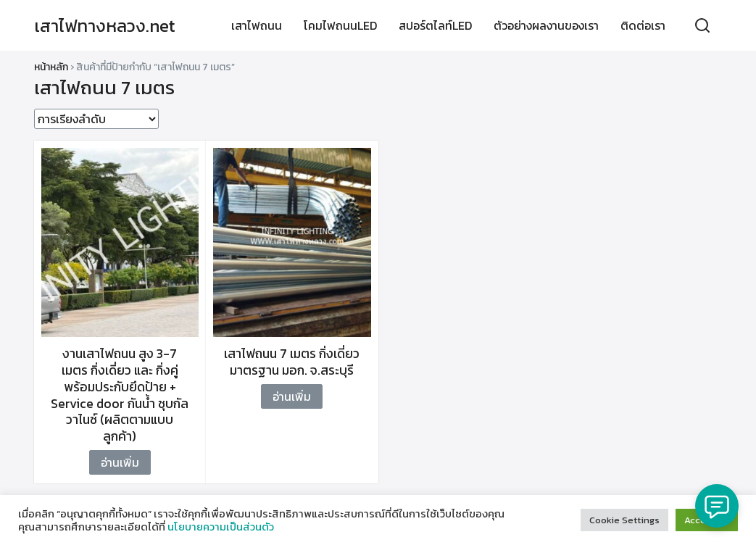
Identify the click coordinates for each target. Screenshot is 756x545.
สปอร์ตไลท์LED (435, 25)
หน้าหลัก (51, 67)
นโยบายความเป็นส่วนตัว (221, 527)
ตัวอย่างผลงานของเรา (546, 25)
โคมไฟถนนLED (340, 25)
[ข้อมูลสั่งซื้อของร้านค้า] (96, 119)
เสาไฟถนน (257, 25)
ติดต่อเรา (643, 25)
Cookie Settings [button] (624, 520)
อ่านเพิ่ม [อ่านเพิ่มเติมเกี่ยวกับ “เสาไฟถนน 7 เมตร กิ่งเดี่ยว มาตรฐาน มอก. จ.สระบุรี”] (292, 396)
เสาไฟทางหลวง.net (105, 26)
